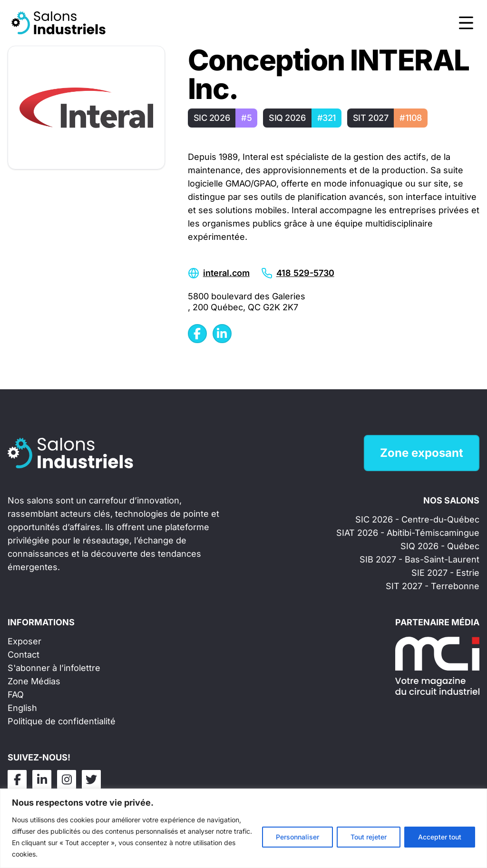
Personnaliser (297, 837)
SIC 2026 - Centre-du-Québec (417, 519)
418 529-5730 (305, 273)
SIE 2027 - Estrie (445, 573)
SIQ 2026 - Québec (440, 546)
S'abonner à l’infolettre (54, 668)
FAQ (16, 695)
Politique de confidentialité (62, 721)
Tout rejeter (369, 837)
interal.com (226, 273)
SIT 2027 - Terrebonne (433, 586)
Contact (24, 655)
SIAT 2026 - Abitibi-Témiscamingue (408, 533)
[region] (243, 828)
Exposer (24, 641)
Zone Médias (34, 681)
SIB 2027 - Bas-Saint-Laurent (419, 559)
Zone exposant (422, 453)
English (22, 708)
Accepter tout (440, 837)
